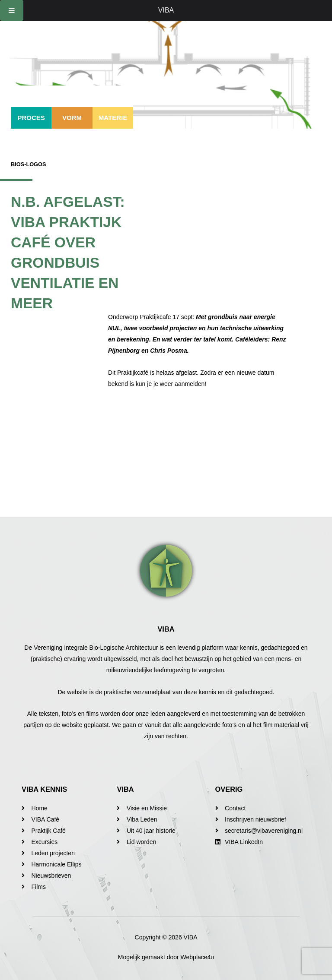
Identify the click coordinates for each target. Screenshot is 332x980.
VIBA (166, 10)
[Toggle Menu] (12, 10)
